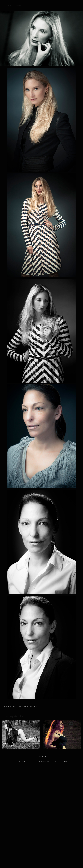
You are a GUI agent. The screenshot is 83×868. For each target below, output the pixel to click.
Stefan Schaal (13, 5)
